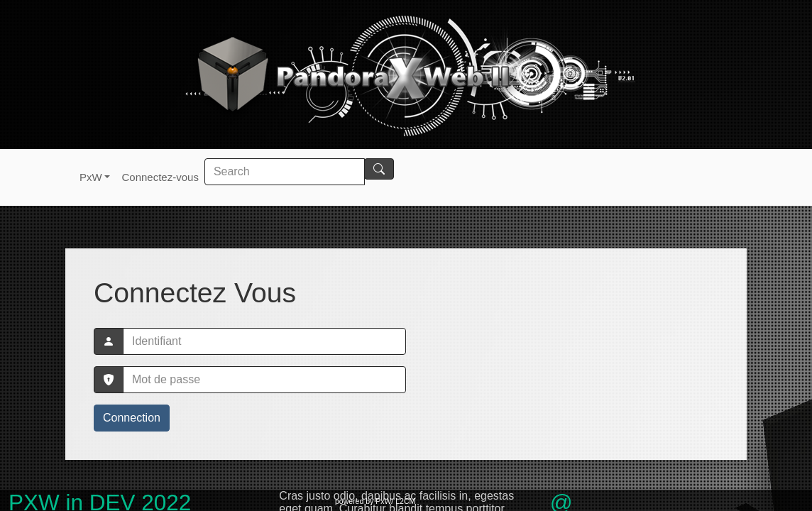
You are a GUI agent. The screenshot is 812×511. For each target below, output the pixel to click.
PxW (91, 177)
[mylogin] (264, 341)
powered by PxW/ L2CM (375, 501)
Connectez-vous (160, 177)
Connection (132, 418)
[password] (264, 380)
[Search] (285, 172)
